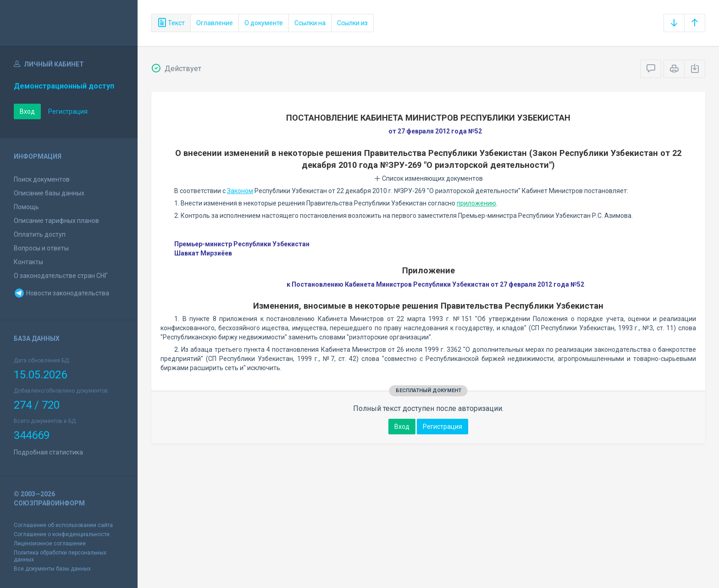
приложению (476, 203)
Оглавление (215, 23)
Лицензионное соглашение (50, 544)
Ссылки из (352, 23)
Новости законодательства (61, 293)
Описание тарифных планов (56, 221)
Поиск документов (42, 179)
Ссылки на (310, 23)
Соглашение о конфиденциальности (62, 534)
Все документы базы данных (52, 569)
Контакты (28, 262)
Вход (27, 111)
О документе (264, 23)
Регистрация (68, 111)
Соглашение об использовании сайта (63, 525)
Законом (240, 191)
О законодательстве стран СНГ (61, 276)
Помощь (26, 207)
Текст (171, 23)
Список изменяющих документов (429, 178)
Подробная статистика (48, 452)
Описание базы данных (49, 193)
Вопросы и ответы (41, 248)
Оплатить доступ (40, 234)
